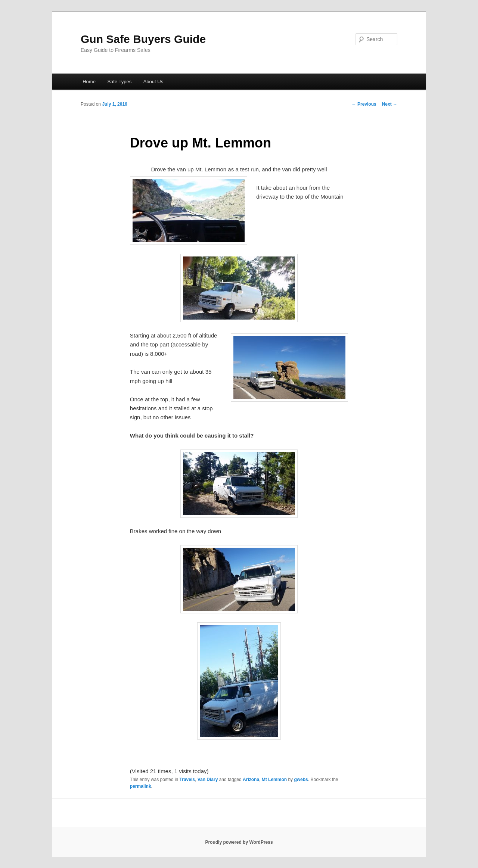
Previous (364, 104)
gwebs (301, 780)
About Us (153, 82)
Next (390, 104)
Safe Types (119, 82)
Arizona (251, 780)
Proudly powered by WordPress (239, 842)
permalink (141, 786)
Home (89, 82)
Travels (187, 780)
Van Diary (208, 780)
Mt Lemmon (274, 780)
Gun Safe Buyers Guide (143, 39)
